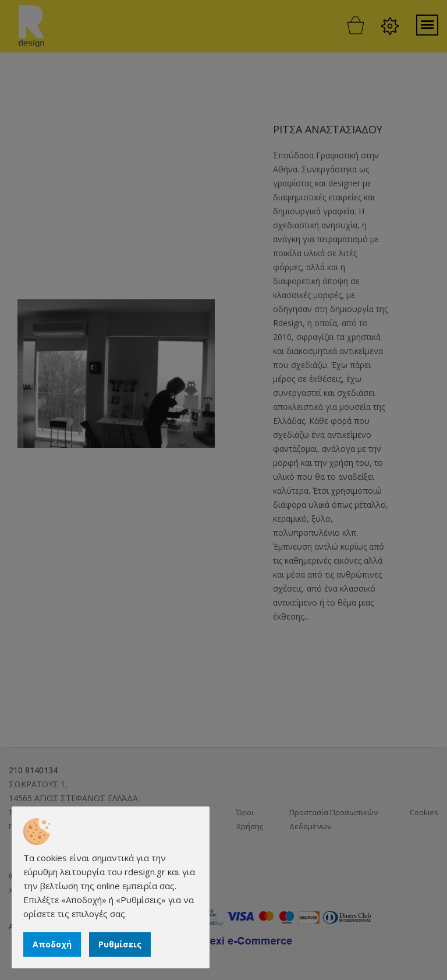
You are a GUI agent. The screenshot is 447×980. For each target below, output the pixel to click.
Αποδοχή (52, 944)
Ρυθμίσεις (120, 944)
